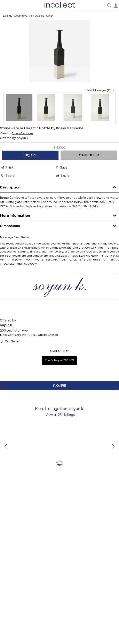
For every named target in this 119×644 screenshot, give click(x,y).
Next (113, 463)
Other (49, 16)
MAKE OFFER (89, 155)
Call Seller (10, 341)
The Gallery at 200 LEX (59, 360)
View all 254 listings (60, 415)
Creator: (17, 133)
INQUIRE (30, 155)
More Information (59, 215)
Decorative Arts (23, 16)
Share (63, 176)
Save (61, 167)
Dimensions (59, 225)
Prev (6, 463)
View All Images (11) (101, 90)
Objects (39, 16)
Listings (8, 16)
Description (59, 186)
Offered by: (14, 138)
